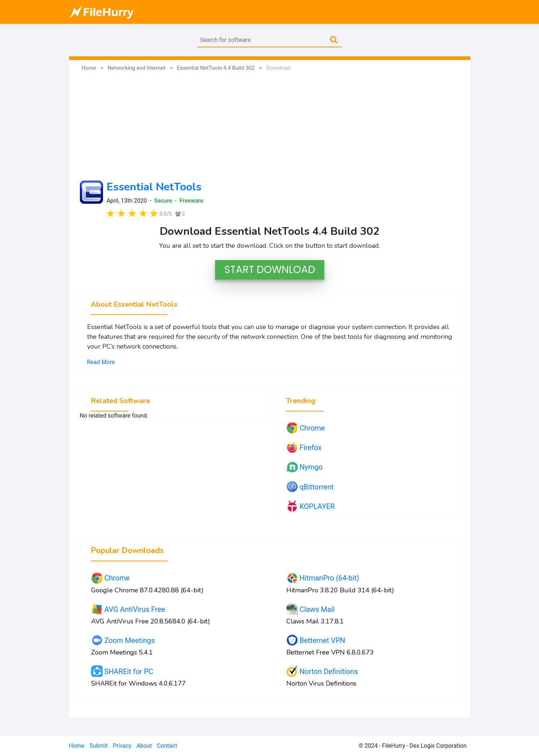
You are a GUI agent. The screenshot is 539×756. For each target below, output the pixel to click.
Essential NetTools (154, 187)
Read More (101, 362)
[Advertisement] (270, 126)
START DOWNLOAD (270, 270)
